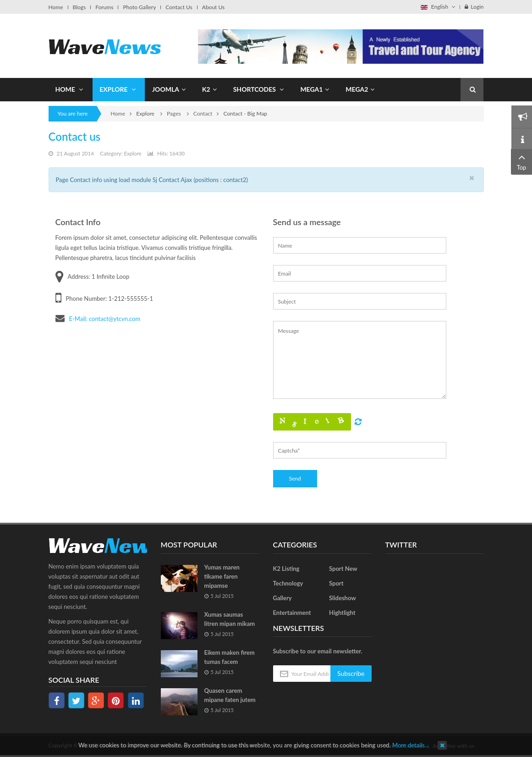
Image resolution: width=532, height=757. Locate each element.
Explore (132, 153)
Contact (203, 113)
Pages (175, 113)
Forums (104, 7)
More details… (411, 745)
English (438, 7)
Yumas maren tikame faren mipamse (222, 576)
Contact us (75, 136)
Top (521, 161)
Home (56, 7)
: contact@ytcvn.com (113, 319)
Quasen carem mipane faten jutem (230, 695)
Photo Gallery (139, 7)
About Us (213, 7)
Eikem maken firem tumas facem (230, 657)
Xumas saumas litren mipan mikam (230, 619)
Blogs (80, 7)
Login (474, 7)
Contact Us (179, 7)
